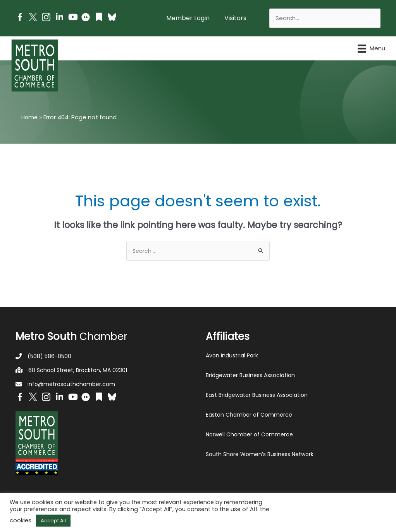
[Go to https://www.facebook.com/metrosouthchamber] (20, 18)
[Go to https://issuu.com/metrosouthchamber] (99, 18)
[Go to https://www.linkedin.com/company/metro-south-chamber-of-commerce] (59, 18)
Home (30, 117)
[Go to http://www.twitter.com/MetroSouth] (33, 17)
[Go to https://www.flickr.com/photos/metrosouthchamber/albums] (86, 18)
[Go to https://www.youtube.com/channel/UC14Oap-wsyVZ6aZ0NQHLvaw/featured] (72, 18)
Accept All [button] (53, 521)
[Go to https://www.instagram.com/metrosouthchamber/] (46, 18)
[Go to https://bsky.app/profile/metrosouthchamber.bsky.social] (112, 17)
